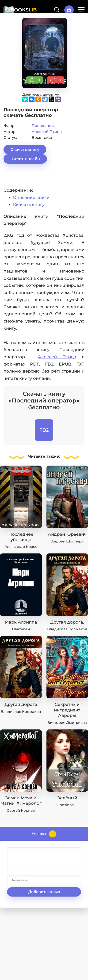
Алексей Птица (47, 132)
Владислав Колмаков (67, 629)
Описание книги (31, 197)
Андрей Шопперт (67, 541)
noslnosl (67, 805)
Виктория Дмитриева (67, 723)
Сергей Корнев (21, 810)
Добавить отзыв (44, 892)
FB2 (44, 430)
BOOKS (24, 10)
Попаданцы (43, 126)
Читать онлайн (25, 159)
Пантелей (21, 629)
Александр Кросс (21, 547)
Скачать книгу (25, 149)
